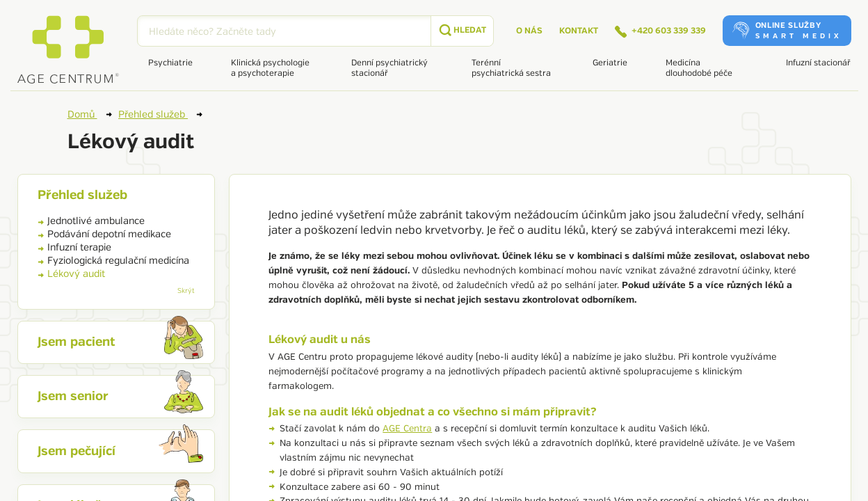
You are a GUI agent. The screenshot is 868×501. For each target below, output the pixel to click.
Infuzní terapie (74, 247)
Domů (90, 114)
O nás (529, 31)
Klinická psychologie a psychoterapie (270, 68)
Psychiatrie (170, 63)
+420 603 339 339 (660, 32)
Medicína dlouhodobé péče (699, 68)
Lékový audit (71, 274)
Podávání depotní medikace (104, 234)
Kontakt (579, 31)
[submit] (462, 31)
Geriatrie (610, 63)
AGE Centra (407, 429)
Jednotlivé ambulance (91, 221)
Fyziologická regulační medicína (113, 261)
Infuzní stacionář (818, 63)
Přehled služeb (160, 114)
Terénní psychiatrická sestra (511, 68)
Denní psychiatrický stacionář (389, 68)
